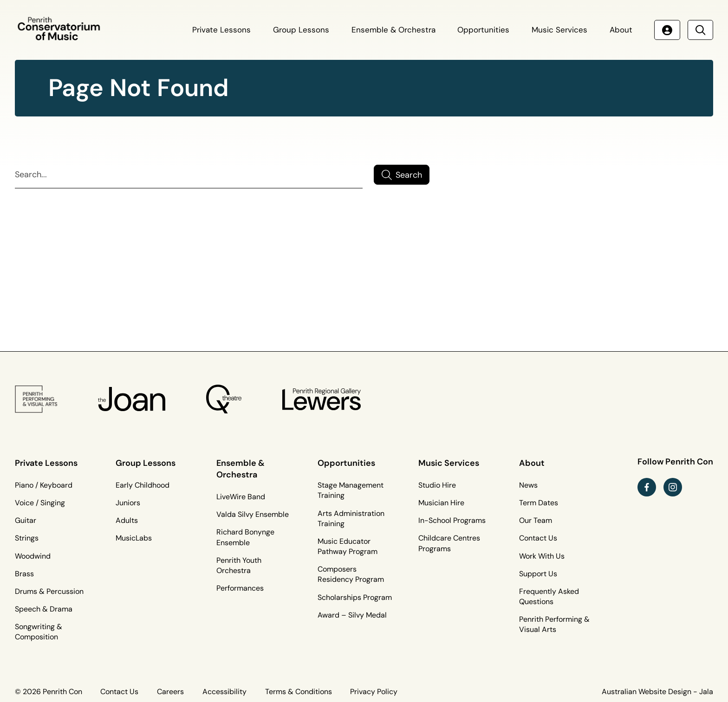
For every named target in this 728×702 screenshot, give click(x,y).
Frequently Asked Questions (549, 596)
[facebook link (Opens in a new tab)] (647, 487)
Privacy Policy (374, 692)
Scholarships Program (355, 597)
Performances (240, 588)
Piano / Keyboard (44, 485)
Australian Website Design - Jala (657, 692)
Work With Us (542, 556)
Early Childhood (143, 485)
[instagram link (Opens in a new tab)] (673, 487)
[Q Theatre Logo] (224, 399)
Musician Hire (441, 503)
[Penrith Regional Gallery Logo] (322, 399)
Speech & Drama (44, 609)
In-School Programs (452, 520)
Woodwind (33, 556)
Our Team (536, 520)
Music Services (559, 30)
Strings (27, 538)
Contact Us (538, 538)
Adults (127, 520)
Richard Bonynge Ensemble (245, 537)
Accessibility (224, 692)
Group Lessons (301, 30)
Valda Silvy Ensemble (253, 514)
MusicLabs (134, 538)
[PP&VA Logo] (36, 399)
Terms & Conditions (299, 692)
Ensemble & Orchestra (393, 30)
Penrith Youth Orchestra (239, 565)
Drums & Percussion (49, 591)
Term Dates (539, 503)
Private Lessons (221, 30)
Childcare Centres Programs (449, 543)
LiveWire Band (241, 497)
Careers (170, 692)
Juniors (128, 503)
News (528, 485)
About (621, 30)
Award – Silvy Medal (352, 615)
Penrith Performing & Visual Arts (554, 624)
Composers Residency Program (351, 574)
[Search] (189, 175)
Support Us (538, 574)
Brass (24, 574)
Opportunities (483, 30)
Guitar (26, 520)
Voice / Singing (40, 503)
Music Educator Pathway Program (348, 546)
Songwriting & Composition (39, 632)
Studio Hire (437, 485)
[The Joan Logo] (132, 399)
